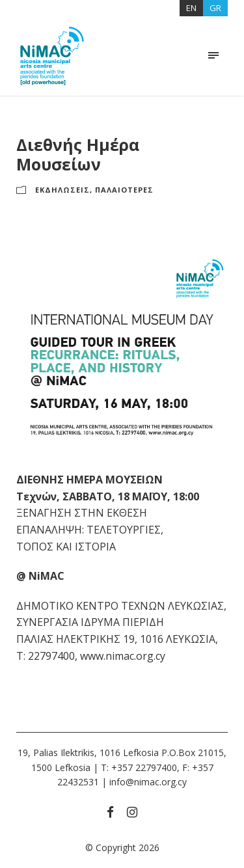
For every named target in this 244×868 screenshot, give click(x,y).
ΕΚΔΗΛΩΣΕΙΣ (62, 190)
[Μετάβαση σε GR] (215, 8)
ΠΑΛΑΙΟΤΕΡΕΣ (124, 190)
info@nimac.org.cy (148, 782)
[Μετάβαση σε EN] (191, 8)
